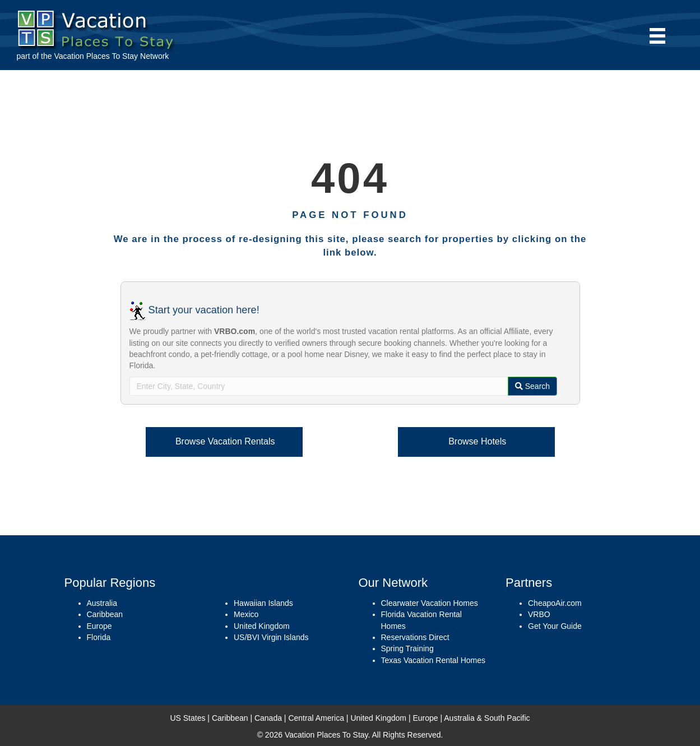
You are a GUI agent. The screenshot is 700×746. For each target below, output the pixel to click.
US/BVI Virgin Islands (271, 637)
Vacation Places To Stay (96, 56)
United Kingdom (262, 626)
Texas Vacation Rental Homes (434, 660)
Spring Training (407, 648)
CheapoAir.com (555, 603)
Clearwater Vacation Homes (430, 603)
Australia (102, 603)
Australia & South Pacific (487, 718)
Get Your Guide (555, 626)
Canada (268, 718)
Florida (99, 637)
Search (532, 386)
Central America (316, 718)
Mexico (246, 614)
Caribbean (105, 614)
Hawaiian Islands (263, 603)
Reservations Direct (415, 637)
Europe (99, 626)
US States (187, 718)
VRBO (539, 614)
